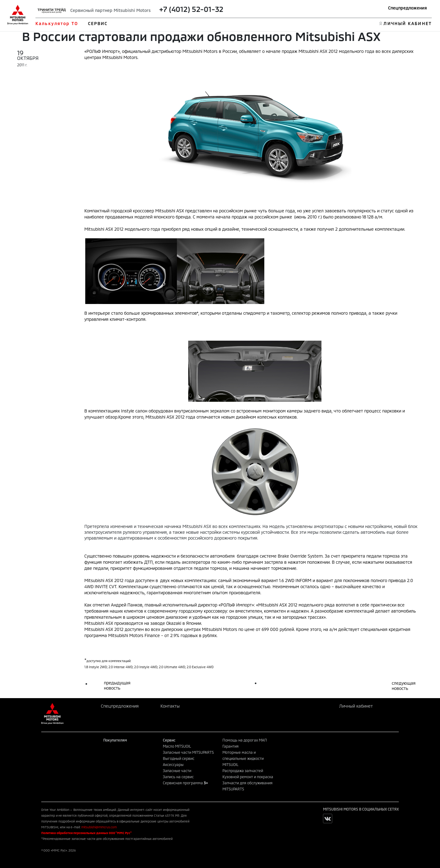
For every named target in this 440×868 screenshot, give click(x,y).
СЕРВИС (98, 23)
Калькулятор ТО (57, 23)
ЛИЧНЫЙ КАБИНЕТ (407, 23)
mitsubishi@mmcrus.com (99, 827)
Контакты (170, 706)
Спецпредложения (407, 8)
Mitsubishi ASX (99, 580)
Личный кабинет (356, 706)
